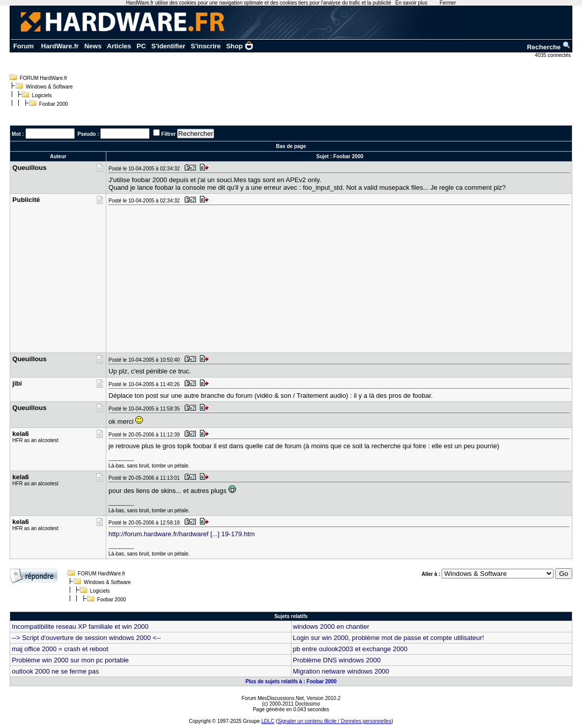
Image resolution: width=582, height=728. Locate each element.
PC (141, 46)
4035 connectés (553, 55)
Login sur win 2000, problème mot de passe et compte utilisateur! (389, 638)
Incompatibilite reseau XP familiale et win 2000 (80, 627)
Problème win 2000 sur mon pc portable (70, 660)
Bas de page (291, 146)
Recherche (549, 47)
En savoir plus (411, 3)
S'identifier (169, 46)
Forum (23, 46)
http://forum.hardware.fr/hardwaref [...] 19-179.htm (182, 534)
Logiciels (42, 95)
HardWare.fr (60, 46)
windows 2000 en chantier (331, 627)
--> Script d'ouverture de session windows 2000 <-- (86, 638)
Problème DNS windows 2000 (337, 660)
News (93, 46)
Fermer (448, 3)
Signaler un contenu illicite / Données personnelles (334, 721)
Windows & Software (49, 87)
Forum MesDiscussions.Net (273, 698)
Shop (240, 46)
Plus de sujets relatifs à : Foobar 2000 (291, 681)
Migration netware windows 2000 (341, 671)
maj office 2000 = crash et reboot (60, 649)
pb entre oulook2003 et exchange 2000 (351, 649)
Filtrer (168, 134)
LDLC (268, 721)
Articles (119, 46)
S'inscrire (206, 46)
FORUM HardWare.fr (44, 78)
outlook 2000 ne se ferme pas (55, 671)
